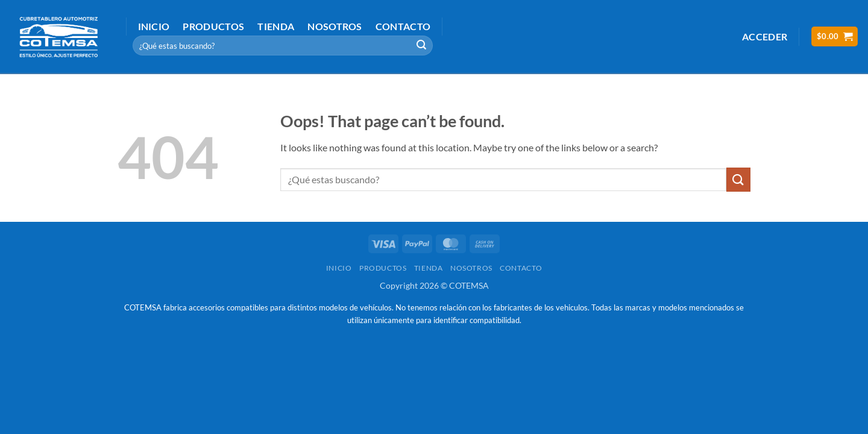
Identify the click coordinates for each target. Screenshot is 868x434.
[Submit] (422, 46)
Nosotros (335, 26)
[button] (765, 36)
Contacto (403, 26)
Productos (213, 26)
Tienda (276, 26)
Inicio (154, 26)
